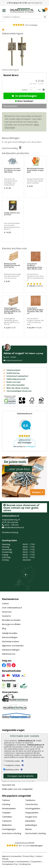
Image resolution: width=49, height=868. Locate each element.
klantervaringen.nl (30, 447)
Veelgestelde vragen (13, 730)
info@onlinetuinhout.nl (14, 360)
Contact (5, 603)
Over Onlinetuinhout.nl (12, 608)
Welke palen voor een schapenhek (17, 789)
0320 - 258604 (11, 357)
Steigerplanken (32, 813)
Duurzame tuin (8, 785)
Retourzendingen (10, 637)
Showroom (7, 612)
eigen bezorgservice (25, 3)
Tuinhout (6, 800)
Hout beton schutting (12, 833)
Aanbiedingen (31, 825)
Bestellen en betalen (11, 620)
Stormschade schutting (35, 833)
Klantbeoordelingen (11, 650)
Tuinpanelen (36, 862)
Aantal (24, 90)
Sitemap (5, 859)
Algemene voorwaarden (13, 646)
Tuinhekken (7, 817)
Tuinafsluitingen (8, 862)
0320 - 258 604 (11, 525)
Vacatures (6, 616)
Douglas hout (31, 817)
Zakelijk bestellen (10, 633)
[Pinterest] (14, 665)
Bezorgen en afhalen (11, 624)
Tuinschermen (31, 804)
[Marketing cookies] (4, 769)
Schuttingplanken (33, 808)
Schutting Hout (25, 864)
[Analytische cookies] (4, 765)
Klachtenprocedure (11, 641)
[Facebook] (4, 665)
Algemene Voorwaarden (12, 856)
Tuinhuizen (7, 821)
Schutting (6, 804)
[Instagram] (9, 665)
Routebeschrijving (10, 532)
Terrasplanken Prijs (10, 864)
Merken (28, 829)
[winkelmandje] (44, 10)
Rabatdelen (30, 821)
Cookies (39, 856)
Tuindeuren (30, 800)
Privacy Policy (28, 856)
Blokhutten (7, 825)
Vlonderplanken (9, 808)
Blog (4, 628)
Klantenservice (10, 599)
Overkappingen (9, 829)
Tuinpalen (6, 813)
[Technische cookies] (4, 761)
